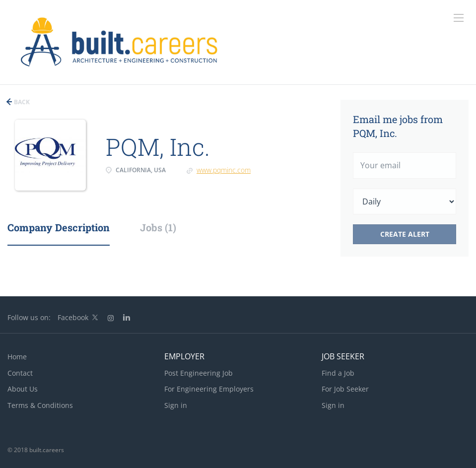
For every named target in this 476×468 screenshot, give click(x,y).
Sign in (176, 405)
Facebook (73, 317)
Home (17, 357)
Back (21, 102)
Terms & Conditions (40, 405)
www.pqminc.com (224, 170)
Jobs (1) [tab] (158, 227)
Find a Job (338, 373)
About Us (23, 389)
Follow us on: (29, 317)
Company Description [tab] (59, 227)
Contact (20, 373)
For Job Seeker (345, 389)
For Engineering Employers (209, 389)
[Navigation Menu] (459, 18)
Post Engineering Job (199, 373)
